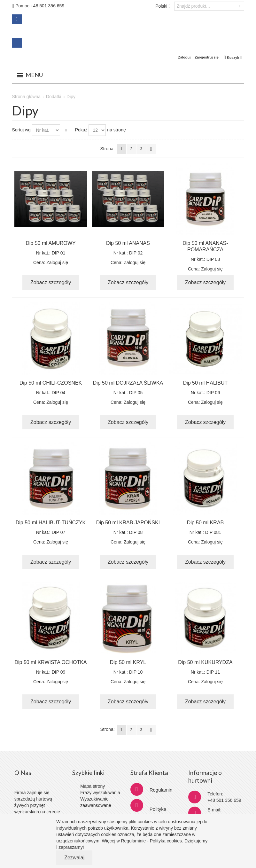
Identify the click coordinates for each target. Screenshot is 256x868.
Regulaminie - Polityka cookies (151, 841)
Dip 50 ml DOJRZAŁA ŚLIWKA (128, 383)
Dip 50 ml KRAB (206, 523)
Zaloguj (184, 57)
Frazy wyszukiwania (100, 793)
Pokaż (81, 130)
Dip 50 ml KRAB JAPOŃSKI (128, 523)
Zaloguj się (57, 262)
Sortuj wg (21, 130)
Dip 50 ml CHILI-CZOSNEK (51, 383)
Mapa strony (93, 786)
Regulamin (161, 790)
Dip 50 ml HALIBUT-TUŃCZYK (51, 523)
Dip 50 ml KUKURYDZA (205, 662)
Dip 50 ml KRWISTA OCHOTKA (50, 662)
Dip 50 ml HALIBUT (206, 383)
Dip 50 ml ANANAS (128, 243)
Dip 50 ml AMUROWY (50, 243)
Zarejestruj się (207, 57)
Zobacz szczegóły (51, 282)
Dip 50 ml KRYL (128, 662)
